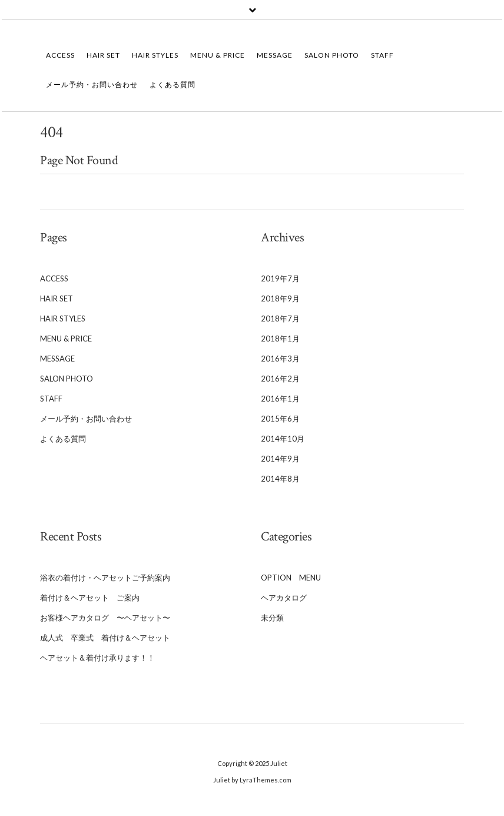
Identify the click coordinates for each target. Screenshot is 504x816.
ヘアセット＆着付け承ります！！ (97, 658)
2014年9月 (280, 459)
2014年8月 (280, 479)
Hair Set (103, 55)
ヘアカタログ (284, 598)
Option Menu (291, 578)
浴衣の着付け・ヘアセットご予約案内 (105, 578)
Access (60, 55)
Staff (386, 55)
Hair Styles (155, 55)
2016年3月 (280, 359)
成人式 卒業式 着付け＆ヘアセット (105, 638)
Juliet (279, 763)
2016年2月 (280, 379)
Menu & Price (218, 55)
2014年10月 (283, 439)
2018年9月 (280, 298)
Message (275, 55)
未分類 (272, 618)
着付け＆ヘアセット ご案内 (90, 598)
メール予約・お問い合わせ (92, 84)
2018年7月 (280, 319)
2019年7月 (280, 278)
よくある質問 (173, 84)
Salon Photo (332, 55)
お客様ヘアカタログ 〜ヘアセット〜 (105, 618)
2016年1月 (280, 399)
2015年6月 (280, 419)
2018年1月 (280, 339)
